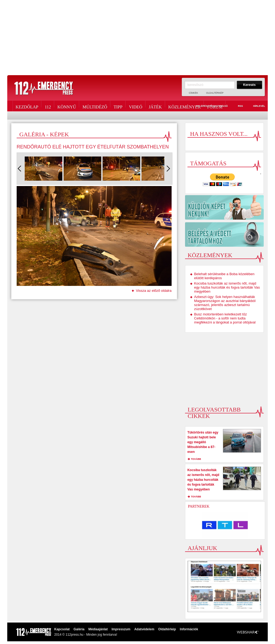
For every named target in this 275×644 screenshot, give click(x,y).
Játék (155, 106)
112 (48, 106)
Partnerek (199, 506)
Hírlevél (256, 106)
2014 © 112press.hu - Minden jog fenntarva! (86, 635)
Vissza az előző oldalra (154, 291)
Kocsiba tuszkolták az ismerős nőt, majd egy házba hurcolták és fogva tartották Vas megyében (227, 287)
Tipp (118, 106)
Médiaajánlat (98, 629)
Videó (136, 106)
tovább (196, 459)
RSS (237, 106)
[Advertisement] (137, 38)
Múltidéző (95, 106)
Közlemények (185, 106)
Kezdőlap (27, 106)
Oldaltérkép (215, 93)
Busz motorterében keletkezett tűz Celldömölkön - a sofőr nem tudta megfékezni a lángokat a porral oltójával (225, 318)
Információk (189, 629)
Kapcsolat (62, 629)
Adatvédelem (144, 629)
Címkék (193, 93)
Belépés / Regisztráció (209, 106)
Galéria (79, 629)
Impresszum (121, 629)
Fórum (215, 106)
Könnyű (67, 106)
